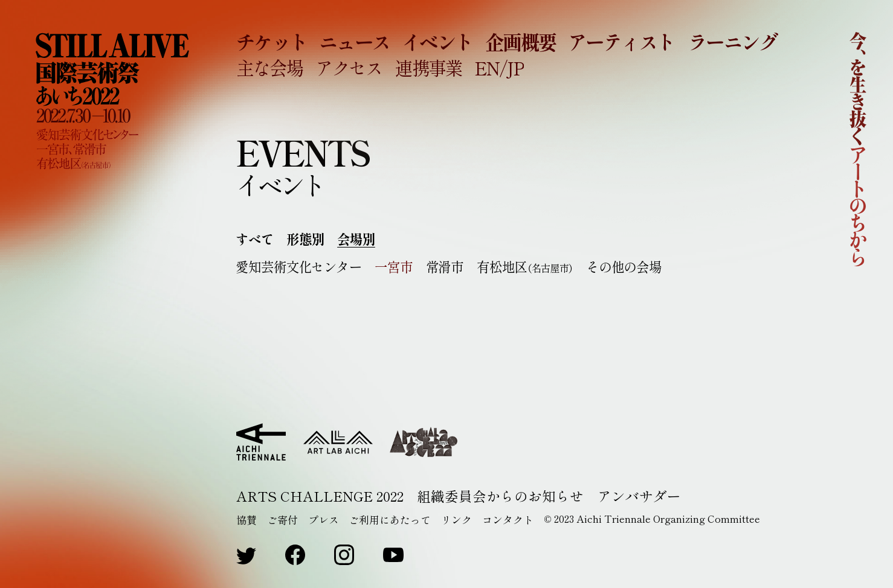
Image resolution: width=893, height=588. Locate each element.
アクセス (349, 67)
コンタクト (508, 519)
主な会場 (269, 67)
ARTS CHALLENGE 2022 (320, 496)
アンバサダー (639, 496)
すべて (255, 239)
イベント (437, 41)
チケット (272, 41)
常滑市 (445, 267)
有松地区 (525, 267)
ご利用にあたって (390, 519)
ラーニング (733, 41)
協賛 (247, 519)
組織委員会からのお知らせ (500, 496)
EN (487, 67)
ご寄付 (282, 519)
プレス (324, 519)
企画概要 (521, 41)
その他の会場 (624, 267)
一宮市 (394, 267)
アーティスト (621, 41)
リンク (456, 519)
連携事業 (428, 67)
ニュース (355, 41)
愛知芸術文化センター (299, 267)
